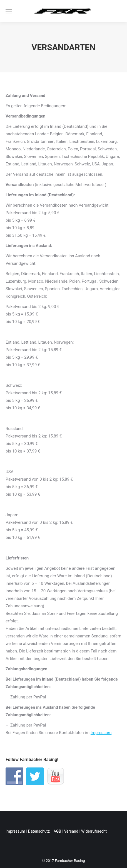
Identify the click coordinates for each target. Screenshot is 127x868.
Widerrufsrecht (94, 831)
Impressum (101, 733)
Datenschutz (39, 831)
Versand (71, 831)
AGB (57, 831)
